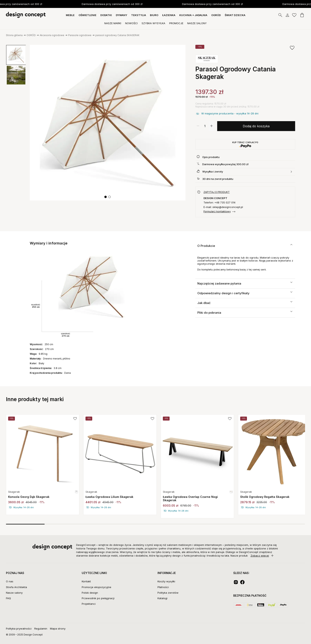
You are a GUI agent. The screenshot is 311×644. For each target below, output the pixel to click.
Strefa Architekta (16, 587)
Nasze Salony (197, 23)
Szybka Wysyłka (153, 23)
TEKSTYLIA (139, 15)
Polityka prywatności (19, 629)
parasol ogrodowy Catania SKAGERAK (117, 35)
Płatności (163, 587)
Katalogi (162, 598)
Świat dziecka (235, 15)
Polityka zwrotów (168, 593)
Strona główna (14, 35)
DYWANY (121, 15)
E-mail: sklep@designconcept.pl (223, 207)
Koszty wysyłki (166, 581)
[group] (16, 55)
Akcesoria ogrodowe (52, 35)
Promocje (176, 23)
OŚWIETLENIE (87, 15)
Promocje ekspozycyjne (96, 587)
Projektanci (89, 604)
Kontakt (86, 581)
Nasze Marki (113, 23)
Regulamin (41, 629)
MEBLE (70, 15)
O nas (10, 581)
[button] (106, 197)
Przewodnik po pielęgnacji (98, 598)
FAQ (8, 598)
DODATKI (106, 15)
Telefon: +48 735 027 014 (219, 203)
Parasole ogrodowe (80, 35)
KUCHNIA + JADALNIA (193, 15)
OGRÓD (216, 15)
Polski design (90, 593)
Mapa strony (58, 629)
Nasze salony (14, 593)
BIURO (154, 15)
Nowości (131, 23)
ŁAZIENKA (169, 15)
